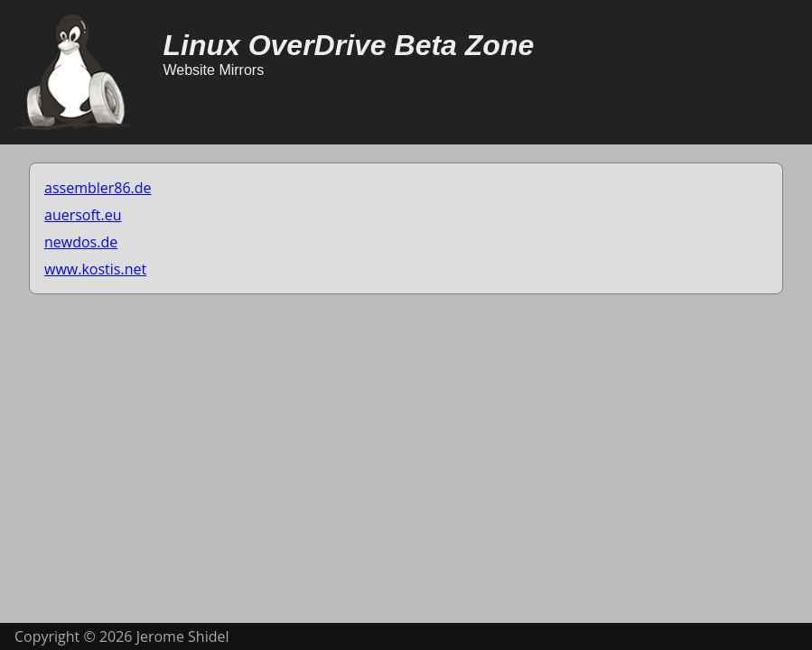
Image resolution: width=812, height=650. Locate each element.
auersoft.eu (83, 215)
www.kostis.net (95, 269)
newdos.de (81, 242)
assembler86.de (98, 188)
